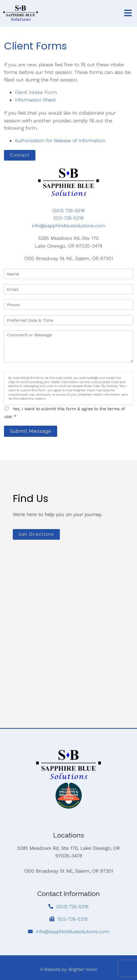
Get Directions (36, 534)
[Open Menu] (128, 13)
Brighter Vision (83, 969)
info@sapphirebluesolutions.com (68, 226)
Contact (20, 155)
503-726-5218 (68, 218)
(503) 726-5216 (69, 210)
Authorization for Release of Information (60, 141)
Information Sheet (35, 100)
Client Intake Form (36, 92)
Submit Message (31, 431)
